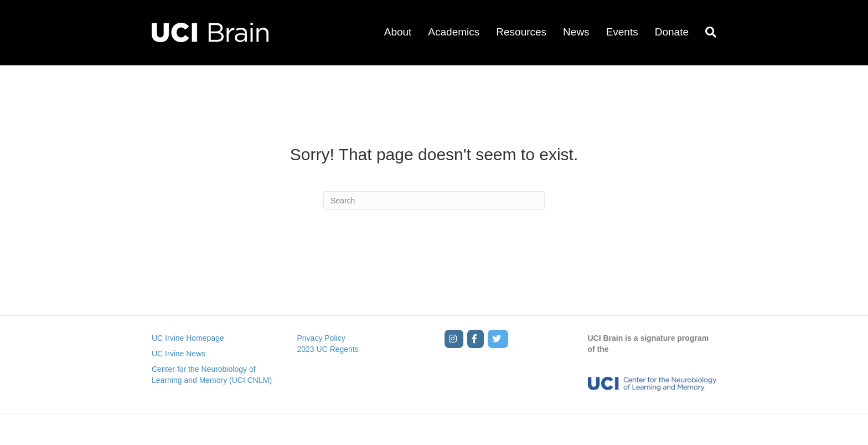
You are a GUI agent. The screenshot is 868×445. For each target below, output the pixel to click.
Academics (454, 32)
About (398, 32)
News (576, 32)
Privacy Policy (321, 338)
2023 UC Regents (328, 349)
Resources (521, 32)
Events (622, 32)
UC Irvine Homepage (188, 338)
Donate (672, 32)
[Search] (707, 32)
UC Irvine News (179, 354)
